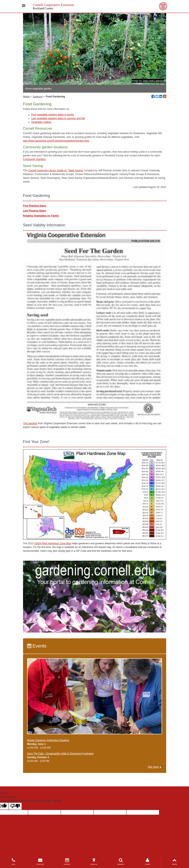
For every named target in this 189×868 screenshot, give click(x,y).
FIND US (94, 862)
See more (153, 767)
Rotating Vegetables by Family (41, 216)
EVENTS (67, 862)
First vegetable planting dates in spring (53, 115)
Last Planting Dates (35, 211)
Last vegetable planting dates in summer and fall (58, 118)
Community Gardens (34, 159)
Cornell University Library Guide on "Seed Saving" (56, 170)
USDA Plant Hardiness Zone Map (53, 543)
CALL (13, 862)
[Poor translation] (15, 806)
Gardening (38, 97)
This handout (30, 423)
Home (26, 97)
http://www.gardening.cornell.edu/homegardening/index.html (56, 141)
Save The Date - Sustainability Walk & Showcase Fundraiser (60, 754)
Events (37, 646)
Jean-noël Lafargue (153, 81)
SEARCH (121, 862)
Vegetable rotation (41, 122)
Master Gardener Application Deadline (48, 740)
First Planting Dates (35, 206)
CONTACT (40, 862)
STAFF (148, 862)
